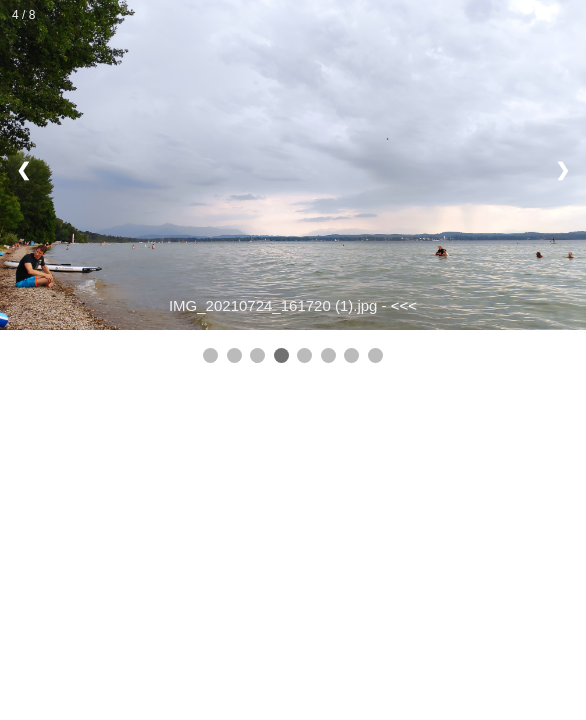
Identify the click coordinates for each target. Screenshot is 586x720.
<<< (404, 305)
